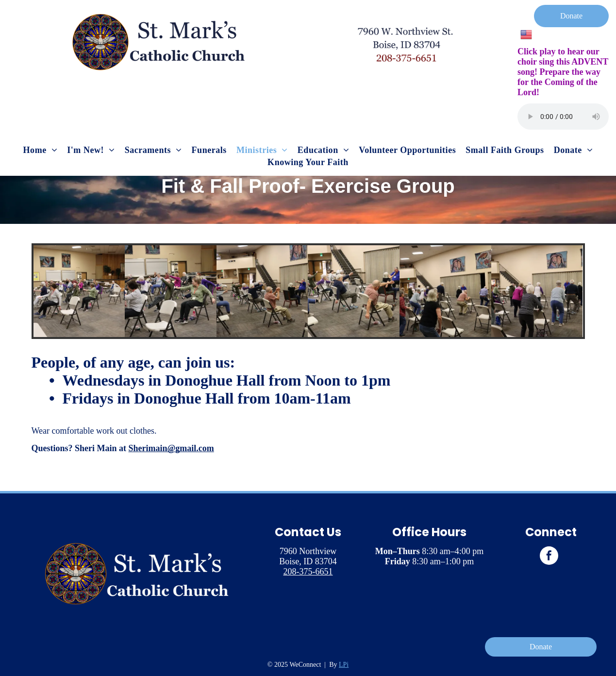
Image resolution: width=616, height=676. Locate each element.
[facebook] (549, 557)
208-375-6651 (308, 572)
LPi (344, 665)
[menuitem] (41, 150)
